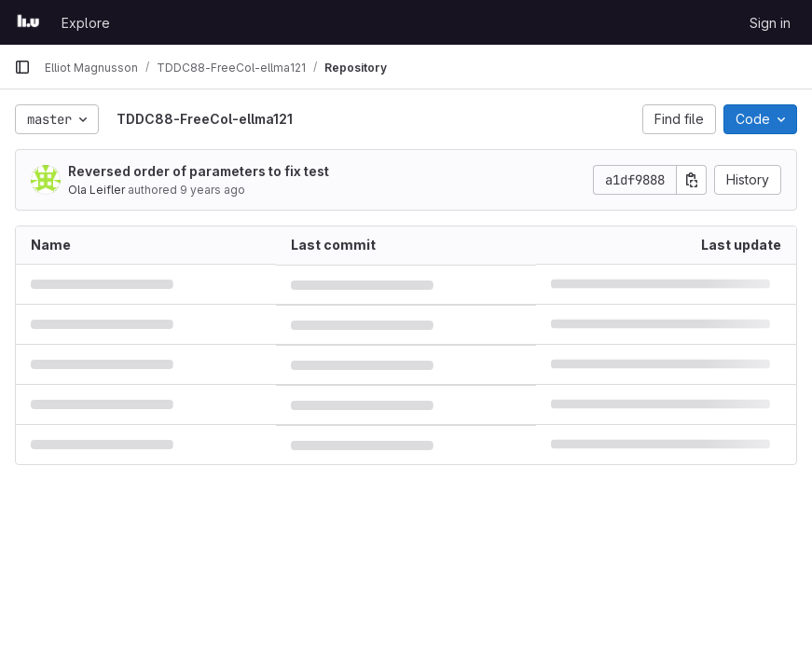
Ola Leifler (96, 190)
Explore (86, 23)
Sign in (770, 23)
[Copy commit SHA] (692, 180)
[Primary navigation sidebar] (22, 67)
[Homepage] (28, 22)
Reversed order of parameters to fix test (199, 171)
